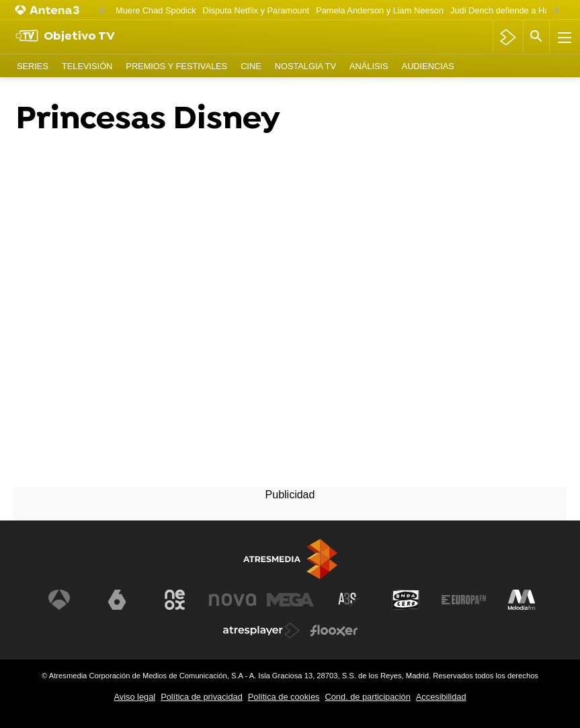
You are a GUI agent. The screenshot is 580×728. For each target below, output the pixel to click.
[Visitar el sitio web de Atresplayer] (261, 631)
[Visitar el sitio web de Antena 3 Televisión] (59, 600)
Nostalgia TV (305, 66)
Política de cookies (284, 697)
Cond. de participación (367, 697)
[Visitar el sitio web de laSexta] (117, 600)
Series (33, 66)
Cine (251, 66)
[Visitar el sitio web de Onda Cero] (406, 600)
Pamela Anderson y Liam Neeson (380, 10)
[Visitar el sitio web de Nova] (233, 600)
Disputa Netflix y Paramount (256, 10)
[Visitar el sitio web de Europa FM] (464, 600)
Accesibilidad (441, 697)
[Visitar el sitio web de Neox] (175, 600)
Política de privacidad (202, 697)
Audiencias (428, 66)
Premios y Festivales (176, 66)
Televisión (87, 66)
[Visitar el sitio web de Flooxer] (334, 631)
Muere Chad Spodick (156, 10)
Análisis (369, 66)
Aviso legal (134, 697)
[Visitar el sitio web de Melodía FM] (522, 600)
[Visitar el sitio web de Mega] (290, 600)
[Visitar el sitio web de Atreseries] (348, 600)
